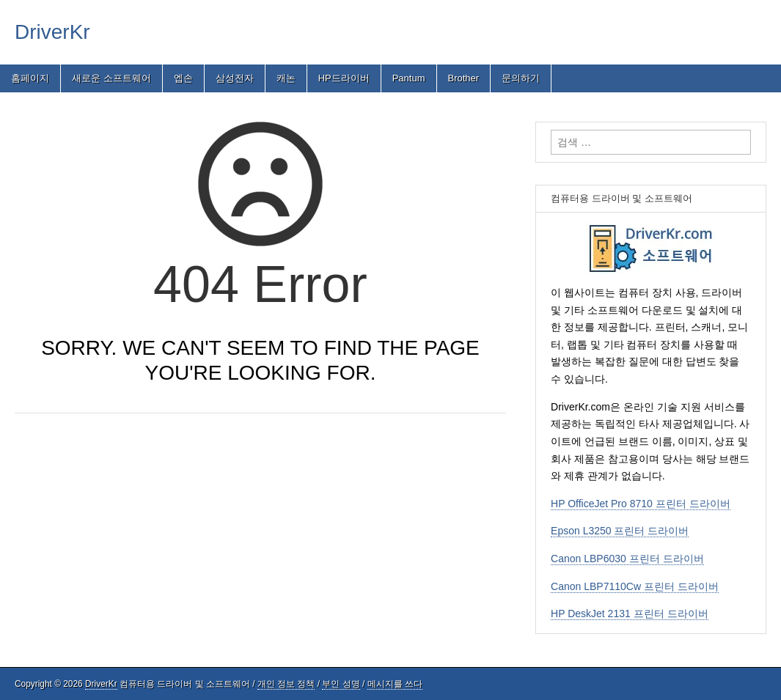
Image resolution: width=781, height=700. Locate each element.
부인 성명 (341, 684)
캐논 (286, 78)
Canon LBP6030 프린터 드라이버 (627, 559)
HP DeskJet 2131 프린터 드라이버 (629, 614)
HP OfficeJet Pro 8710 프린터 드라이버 (641, 504)
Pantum (409, 78)
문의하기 (521, 78)
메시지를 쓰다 (395, 684)
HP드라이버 (344, 78)
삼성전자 (235, 78)
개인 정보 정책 (286, 684)
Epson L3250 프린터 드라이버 (620, 531)
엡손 (183, 78)
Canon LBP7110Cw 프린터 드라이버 (635, 586)
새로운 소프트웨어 (111, 78)
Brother (464, 78)
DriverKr (52, 32)
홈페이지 (30, 78)
